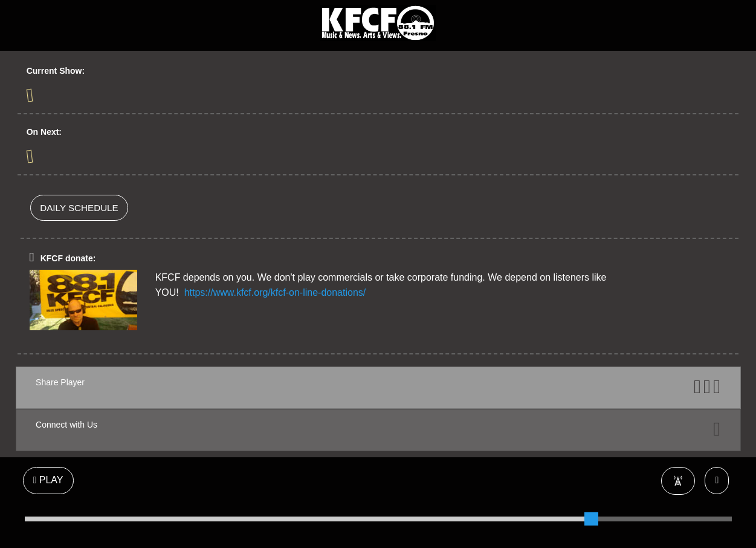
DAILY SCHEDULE (79, 208)
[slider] (591, 519)
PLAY (48, 480)
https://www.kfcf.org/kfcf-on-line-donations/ (275, 292)
